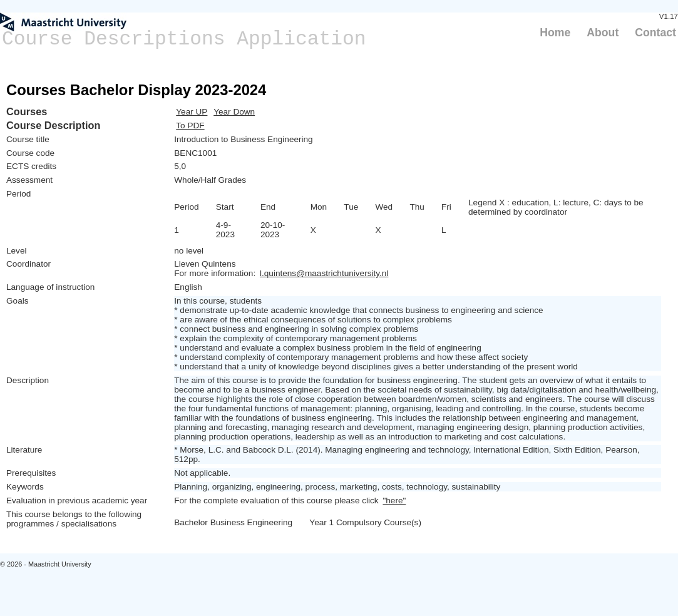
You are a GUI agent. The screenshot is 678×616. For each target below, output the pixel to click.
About (603, 33)
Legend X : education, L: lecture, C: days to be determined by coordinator (556, 207)
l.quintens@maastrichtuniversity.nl (324, 273)
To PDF (190, 126)
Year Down (234, 112)
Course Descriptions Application (184, 39)
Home (555, 33)
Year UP (192, 112)
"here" (394, 500)
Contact (655, 33)
